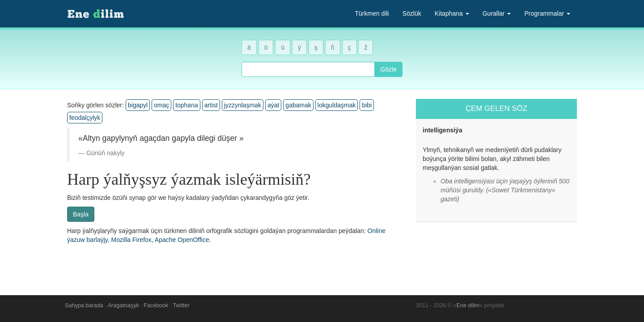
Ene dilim (468, 305)
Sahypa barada (84, 305)
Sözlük (412, 13)
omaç (161, 105)
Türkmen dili (372, 13)
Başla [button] (81, 214)
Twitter (181, 305)
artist (211, 105)
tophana (187, 105)
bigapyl (138, 105)
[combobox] (308, 69)
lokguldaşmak (337, 105)
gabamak (298, 105)
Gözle (388, 69)
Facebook (156, 305)
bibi (367, 105)
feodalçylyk (85, 118)
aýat (273, 105)
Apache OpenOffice (182, 240)
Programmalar (547, 13)
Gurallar (497, 13)
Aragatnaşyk (123, 305)
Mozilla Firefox (131, 240)
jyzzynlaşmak (243, 105)
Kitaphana (452, 13)
